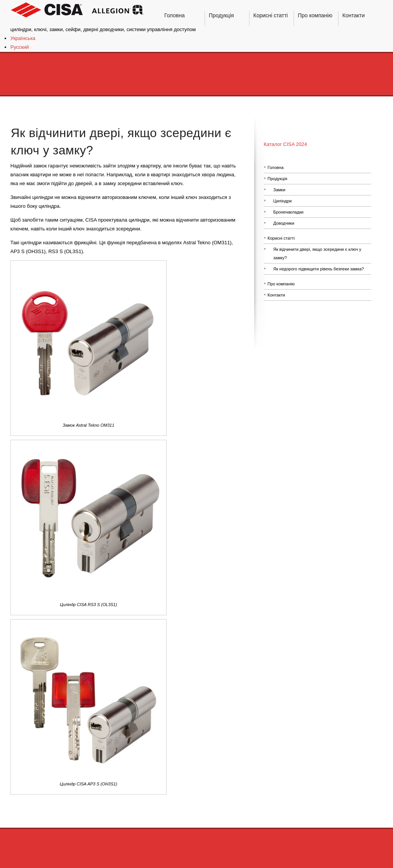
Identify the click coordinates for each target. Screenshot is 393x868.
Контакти (276, 295)
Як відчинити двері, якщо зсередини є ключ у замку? (317, 253)
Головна (276, 167)
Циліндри (282, 201)
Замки (279, 190)
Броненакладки (288, 212)
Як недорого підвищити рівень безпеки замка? (319, 269)
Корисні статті (281, 238)
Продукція (277, 179)
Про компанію (281, 284)
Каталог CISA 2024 (285, 144)
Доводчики (284, 223)
